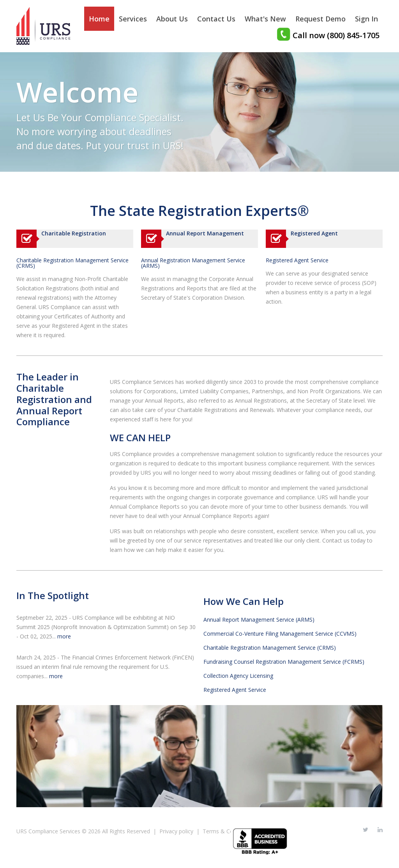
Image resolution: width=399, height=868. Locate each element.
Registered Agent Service (297, 260)
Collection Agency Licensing (238, 676)
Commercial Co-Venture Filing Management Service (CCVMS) (280, 634)
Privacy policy (176, 831)
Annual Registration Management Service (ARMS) (193, 263)
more (64, 636)
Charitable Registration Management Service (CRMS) (72, 263)
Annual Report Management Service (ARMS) (259, 620)
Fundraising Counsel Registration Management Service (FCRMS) (284, 662)
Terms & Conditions (228, 831)
